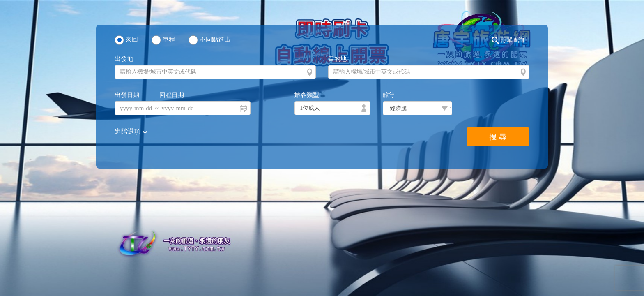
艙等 (389, 95)
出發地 (124, 59)
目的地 (337, 59)
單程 (169, 39)
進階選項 (129, 131)
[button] (510, 40)
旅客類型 (307, 95)
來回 (132, 39)
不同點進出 (215, 39)
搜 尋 (498, 137)
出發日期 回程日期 (149, 95)
